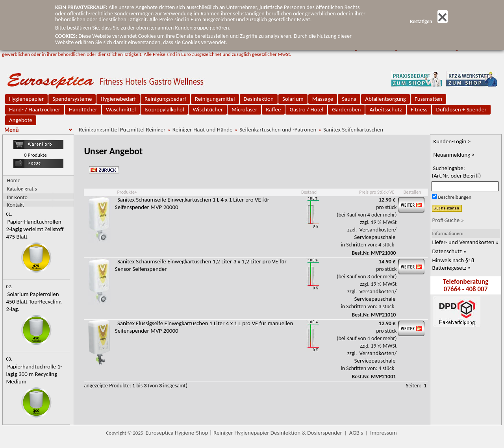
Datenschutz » (449, 251)
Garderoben (346, 109)
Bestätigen (429, 21)
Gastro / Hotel (306, 109)
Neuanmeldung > (454, 155)
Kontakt (15, 205)
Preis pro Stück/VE (377, 192)
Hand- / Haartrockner (35, 109)
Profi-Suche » (448, 220)
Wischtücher (208, 109)
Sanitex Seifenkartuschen (353, 130)
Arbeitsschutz (386, 109)
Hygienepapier (26, 99)
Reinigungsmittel (215, 99)
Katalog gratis (22, 189)
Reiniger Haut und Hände (203, 130)
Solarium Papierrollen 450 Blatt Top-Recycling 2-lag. (34, 302)
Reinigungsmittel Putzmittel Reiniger (122, 130)
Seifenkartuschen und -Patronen (278, 130)
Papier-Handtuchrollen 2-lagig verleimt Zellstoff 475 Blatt (35, 229)
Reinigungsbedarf (165, 99)
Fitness (419, 109)
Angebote (21, 120)
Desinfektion (259, 99)
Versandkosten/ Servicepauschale (376, 233)
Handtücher (83, 109)
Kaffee (273, 109)
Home (13, 180)
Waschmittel (121, 109)
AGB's (356, 433)
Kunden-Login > (452, 141)
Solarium (293, 99)
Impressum (384, 433)
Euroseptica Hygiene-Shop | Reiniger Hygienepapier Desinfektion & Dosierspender (244, 433)
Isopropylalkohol (164, 109)
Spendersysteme (72, 99)
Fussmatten (428, 99)
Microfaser (245, 109)
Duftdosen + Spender (461, 109)
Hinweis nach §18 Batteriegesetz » (453, 264)
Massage (323, 99)
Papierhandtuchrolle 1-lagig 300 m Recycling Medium (34, 374)
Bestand (309, 192)
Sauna (349, 99)
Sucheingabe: (457, 172)
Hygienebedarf (118, 99)
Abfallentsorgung (385, 99)
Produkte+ (127, 192)
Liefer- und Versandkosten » (466, 242)
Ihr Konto (17, 197)
